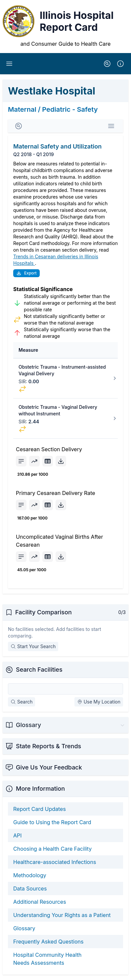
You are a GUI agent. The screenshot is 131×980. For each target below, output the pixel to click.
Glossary (24, 928)
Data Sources (30, 888)
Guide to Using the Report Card (52, 822)
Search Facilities (39, 670)
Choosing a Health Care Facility (52, 849)
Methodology (30, 875)
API (18, 835)
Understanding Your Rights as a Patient (62, 915)
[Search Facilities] (65, 689)
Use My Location (99, 702)
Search (22, 702)
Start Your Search (33, 646)
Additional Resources (40, 902)
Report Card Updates (40, 809)
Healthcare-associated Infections (55, 862)
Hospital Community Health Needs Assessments (47, 959)
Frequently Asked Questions (48, 942)
